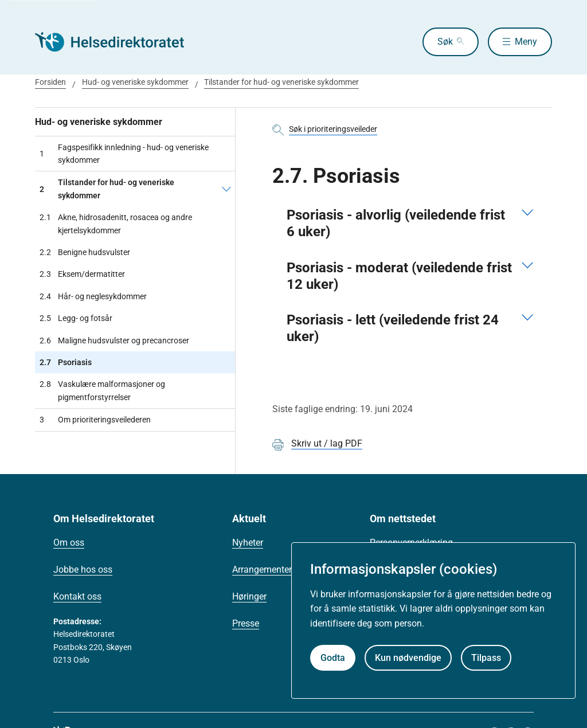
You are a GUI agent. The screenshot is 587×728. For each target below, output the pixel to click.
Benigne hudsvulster (85, 252)
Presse (246, 623)
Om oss (69, 543)
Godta (333, 658)
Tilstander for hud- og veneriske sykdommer (281, 82)
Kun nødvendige (408, 658)
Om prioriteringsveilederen (95, 420)
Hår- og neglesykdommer (93, 296)
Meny (526, 42)
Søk (445, 42)
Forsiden (50, 82)
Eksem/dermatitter (82, 274)
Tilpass (486, 658)
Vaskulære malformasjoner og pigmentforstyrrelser (102, 391)
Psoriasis (66, 362)
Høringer (249, 596)
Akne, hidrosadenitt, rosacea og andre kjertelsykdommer (116, 224)
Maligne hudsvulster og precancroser (114, 340)
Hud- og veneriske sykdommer (135, 82)
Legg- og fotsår (76, 318)
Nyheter (248, 543)
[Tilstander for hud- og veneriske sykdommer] (226, 189)
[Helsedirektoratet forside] (118, 42)
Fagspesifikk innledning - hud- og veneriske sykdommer (124, 154)
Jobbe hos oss (83, 570)
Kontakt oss (77, 596)
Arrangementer (262, 570)
